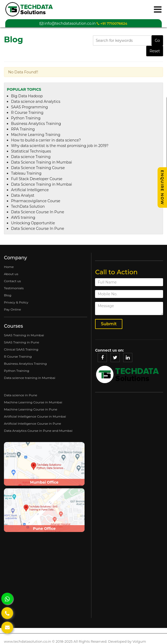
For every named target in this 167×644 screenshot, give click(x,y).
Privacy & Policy (16, 302)
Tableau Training (26, 173)
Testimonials (14, 288)
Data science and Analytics (36, 102)
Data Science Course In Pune (38, 212)
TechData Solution (28, 206)
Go (157, 40)
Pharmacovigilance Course (36, 201)
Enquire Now (162, 187)
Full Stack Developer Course (37, 179)
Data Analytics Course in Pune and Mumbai (38, 431)
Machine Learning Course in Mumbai (33, 402)
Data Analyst (23, 195)
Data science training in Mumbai (30, 378)
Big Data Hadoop (27, 96)
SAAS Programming (29, 107)
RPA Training (23, 129)
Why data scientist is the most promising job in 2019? (60, 146)
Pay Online (12, 309)
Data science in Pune (21, 395)
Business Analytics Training (36, 124)
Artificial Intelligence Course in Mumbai (35, 416)
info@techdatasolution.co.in (68, 23)
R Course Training (27, 113)
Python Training (26, 118)
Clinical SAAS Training (21, 349)
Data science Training (31, 157)
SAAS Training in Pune (22, 342)
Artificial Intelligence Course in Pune (33, 424)
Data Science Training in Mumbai (41, 162)
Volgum (139, 641)
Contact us (12, 281)
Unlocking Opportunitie (33, 223)
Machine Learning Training (36, 135)
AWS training (23, 217)
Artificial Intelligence (30, 190)
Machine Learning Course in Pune (31, 409)
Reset (155, 51)
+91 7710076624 (112, 23)
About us (11, 274)
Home (9, 267)
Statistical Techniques (31, 151)
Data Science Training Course (38, 168)
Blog (8, 295)
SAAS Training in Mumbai (24, 335)
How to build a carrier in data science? (46, 140)
